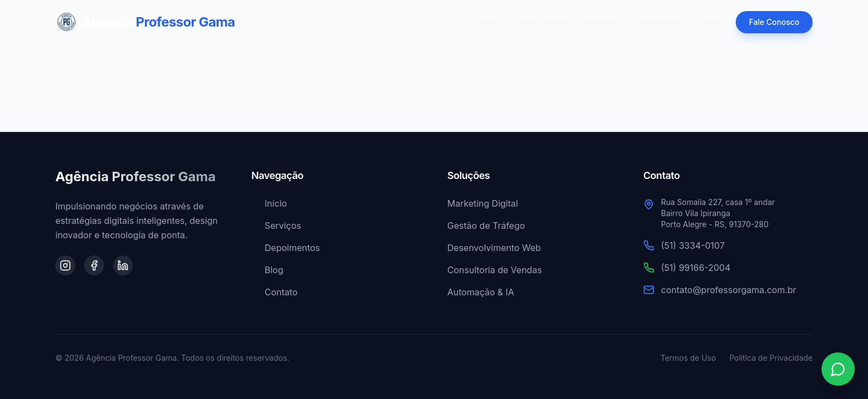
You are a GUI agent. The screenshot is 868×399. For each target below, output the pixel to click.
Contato (275, 292)
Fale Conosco (774, 22)
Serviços (601, 22)
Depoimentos (659, 22)
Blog (710, 22)
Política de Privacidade (771, 358)
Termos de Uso (688, 358)
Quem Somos (542, 22)
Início (490, 22)
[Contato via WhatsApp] (838, 369)
